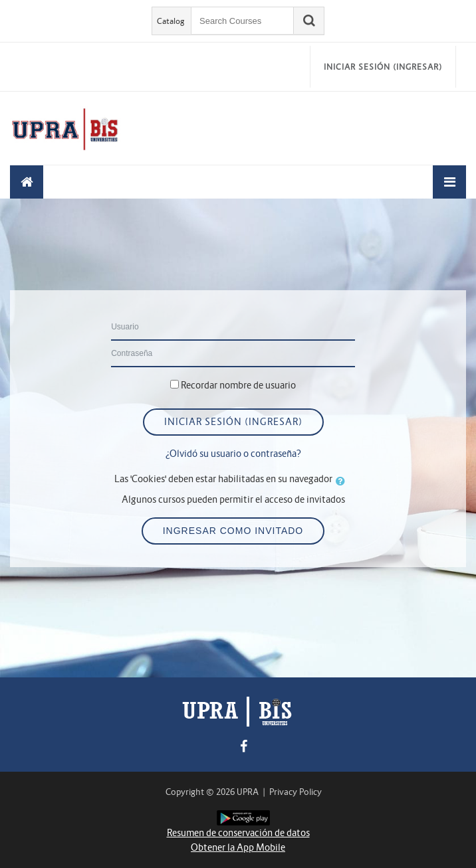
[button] (343, 481)
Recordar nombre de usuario (238, 385)
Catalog (171, 21)
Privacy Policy (296, 792)
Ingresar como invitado (233, 531)
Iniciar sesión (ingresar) (383, 67)
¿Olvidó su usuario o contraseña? (233, 454)
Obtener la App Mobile (238, 847)
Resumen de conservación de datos (238, 833)
